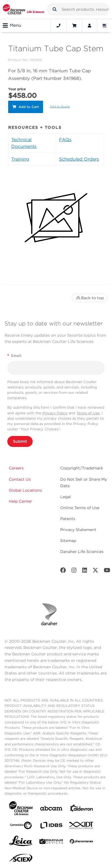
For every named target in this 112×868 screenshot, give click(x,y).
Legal (66, 497)
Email (14, 356)
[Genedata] (21, 827)
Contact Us (20, 479)
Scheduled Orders (79, 159)
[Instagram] (74, 571)
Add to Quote (60, 106)
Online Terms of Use (80, 508)
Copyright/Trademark (82, 468)
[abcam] (51, 809)
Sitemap (68, 541)
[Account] (89, 26)
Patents (68, 519)
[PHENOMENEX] (82, 842)
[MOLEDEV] (51, 843)
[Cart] (74, 26)
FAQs (65, 140)
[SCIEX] (21, 859)
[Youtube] (107, 571)
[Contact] (59, 26)
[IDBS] (51, 827)
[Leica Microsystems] (21, 842)
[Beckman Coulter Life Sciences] (23, 9)
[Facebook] (63, 571)
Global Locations (25, 490)
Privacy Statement (78, 530)
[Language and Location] (105, 26)
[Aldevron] (82, 809)
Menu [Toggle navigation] (12, 26)
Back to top (90, 298)
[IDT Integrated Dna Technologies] (82, 826)
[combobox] (78, 9)
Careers (16, 468)
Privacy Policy (55, 413)
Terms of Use (88, 413)
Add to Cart (26, 107)
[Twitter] (95, 571)
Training (20, 159)
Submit (20, 441)
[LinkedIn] (85, 571)
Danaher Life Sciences (82, 552)
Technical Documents (24, 143)
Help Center (20, 501)
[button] (55, 9)
